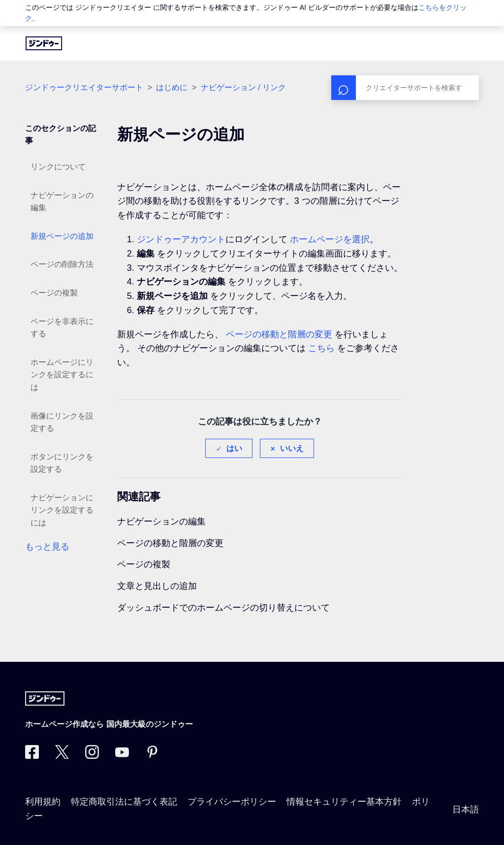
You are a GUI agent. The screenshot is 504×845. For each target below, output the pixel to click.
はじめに (172, 87)
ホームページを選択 (330, 239)
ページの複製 (54, 293)
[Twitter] (62, 756)
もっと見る (47, 547)
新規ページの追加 (62, 236)
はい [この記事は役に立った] (234, 448)
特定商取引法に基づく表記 (124, 802)
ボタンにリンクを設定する (62, 463)
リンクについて (58, 167)
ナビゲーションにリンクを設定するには (62, 510)
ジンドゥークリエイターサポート (84, 87)
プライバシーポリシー (232, 802)
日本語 (466, 810)
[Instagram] (92, 756)
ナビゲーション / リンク (243, 87)
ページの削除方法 (62, 264)
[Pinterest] (152, 756)
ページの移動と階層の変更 (279, 334)
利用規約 (43, 802)
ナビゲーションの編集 (62, 202)
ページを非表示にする (62, 328)
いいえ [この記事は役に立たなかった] (292, 448)
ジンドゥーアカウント (181, 239)
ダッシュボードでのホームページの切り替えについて (223, 608)
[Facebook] (32, 756)
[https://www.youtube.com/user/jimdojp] (122, 756)
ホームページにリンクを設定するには (62, 375)
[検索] (405, 88)
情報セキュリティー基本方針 (344, 802)
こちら (321, 348)
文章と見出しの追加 (157, 586)
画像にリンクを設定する (62, 422)
